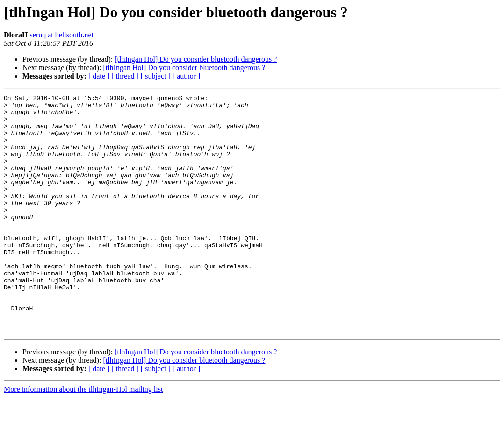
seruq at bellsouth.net (62, 35)
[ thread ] (125, 76)
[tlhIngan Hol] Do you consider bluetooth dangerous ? (196, 59)
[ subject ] (156, 76)
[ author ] (187, 76)
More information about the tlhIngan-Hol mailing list (83, 437)
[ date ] (99, 76)
